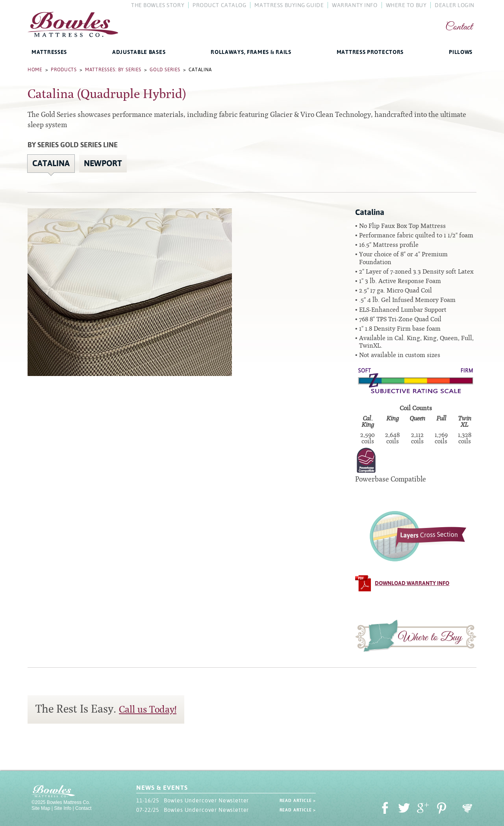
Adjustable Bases (139, 52)
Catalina (51, 163)
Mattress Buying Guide (289, 5)
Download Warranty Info (412, 583)
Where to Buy (416, 635)
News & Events (162, 788)
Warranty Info (355, 5)
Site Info (63, 808)
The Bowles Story (158, 5)
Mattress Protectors (370, 52)
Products (64, 70)
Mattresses (49, 52)
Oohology (467, 808)
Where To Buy (406, 5)
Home (35, 70)
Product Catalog (219, 5)
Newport (103, 163)
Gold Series (165, 70)
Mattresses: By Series (113, 70)
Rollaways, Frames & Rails (251, 52)
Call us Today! (148, 709)
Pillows (461, 52)
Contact (459, 27)
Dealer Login (455, 5)
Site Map (41, 808)
